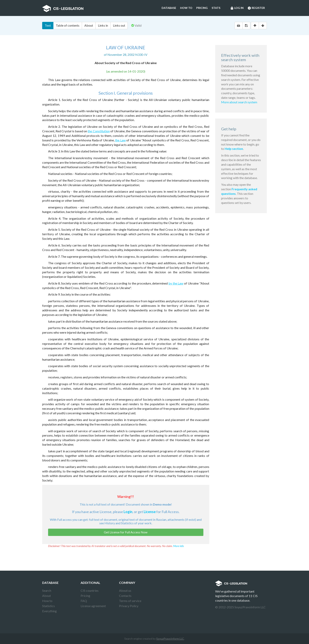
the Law (120, 140)
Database (169, 8)
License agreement (93, 606)
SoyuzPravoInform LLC (170, 639)
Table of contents (68, 25)
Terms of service (130, 601)
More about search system (239, 102)
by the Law (176, 283)
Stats (216, 8)
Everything (49, 611)
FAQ (84, 601)
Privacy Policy (129, 606)
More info (179, 546)
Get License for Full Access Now (126, 532)
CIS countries (90, 590)
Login (128, 512)
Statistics (48, 606)
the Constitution (99, 131)
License (150, 512)
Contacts (125, 596)
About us (125, 590)
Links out (119, 25)
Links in (103, 25)
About (89, 25)
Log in (237, 8)
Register (256, 8)
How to (186, 8)
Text (48, 25)
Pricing (202, 8)
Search (47, 590)
